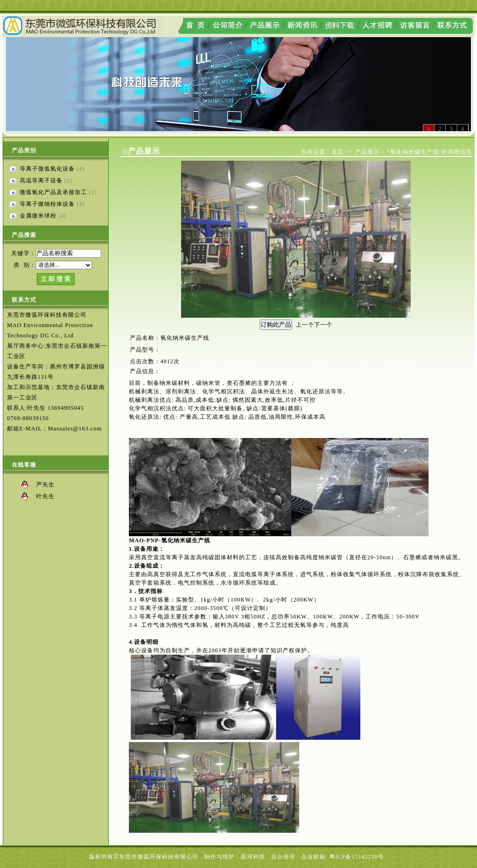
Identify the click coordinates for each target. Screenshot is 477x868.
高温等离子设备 (41, 180)
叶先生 (45, 496)
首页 (338, 152)
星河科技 (253, 857)
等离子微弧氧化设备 (47, 169)
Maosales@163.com (75, 429)
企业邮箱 (313, 857)
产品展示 (367, 152)
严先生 (45, 485)
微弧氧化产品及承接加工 (53, 192)
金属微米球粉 (38, 216)
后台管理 (283, 857)
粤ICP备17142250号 (357, 857)
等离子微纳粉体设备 (47, 204)
